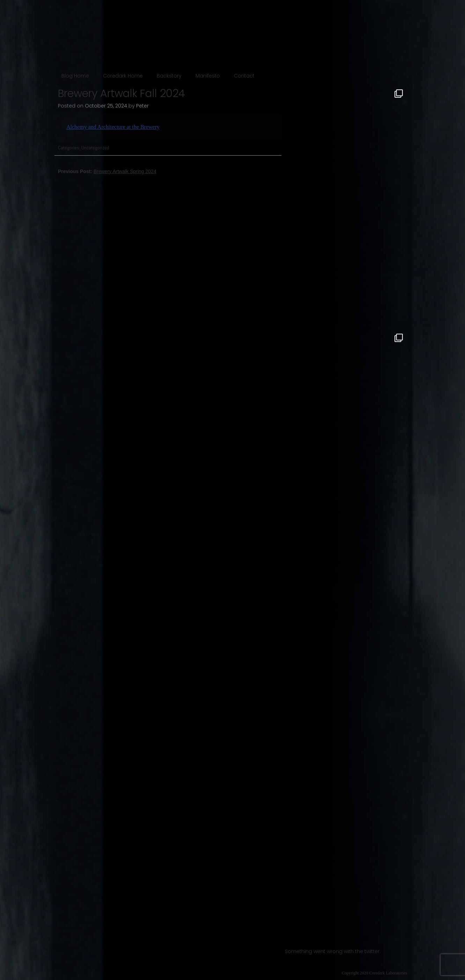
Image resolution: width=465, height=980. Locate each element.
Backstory (169, 76)
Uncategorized (95, 148)
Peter (142, 106)
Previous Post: (107, 171)
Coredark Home (123, 76)
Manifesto (208, 76)
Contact (244, 76)
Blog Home (75, 76)
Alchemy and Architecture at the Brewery (113, 127)
